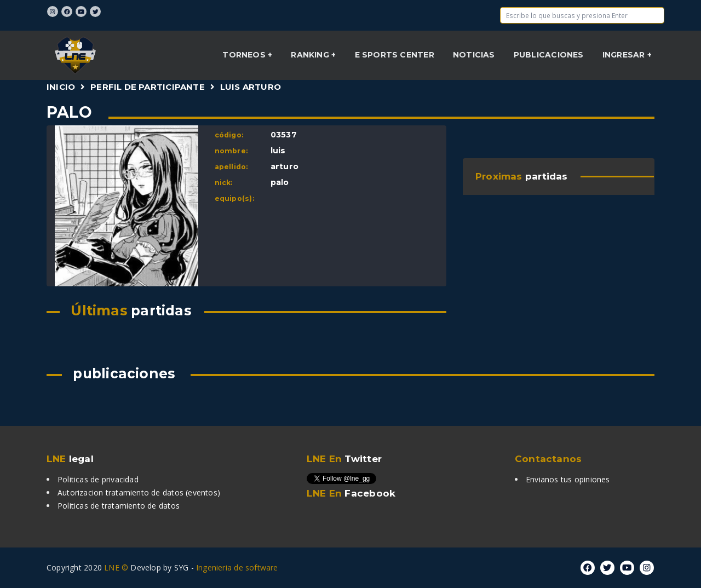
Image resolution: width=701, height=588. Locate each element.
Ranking (311, 55)
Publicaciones (549, 55)
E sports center (395, 55)
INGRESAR (625, 55)
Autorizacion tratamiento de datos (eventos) (139, 492)
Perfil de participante (148, 87)
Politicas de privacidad (98, 479)
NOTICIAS (474, 55)
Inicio (61, 87)
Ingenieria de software (237, 567)
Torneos (245, 55)
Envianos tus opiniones (568, 479)
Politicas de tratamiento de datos (119, 506)
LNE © (116, 567)
